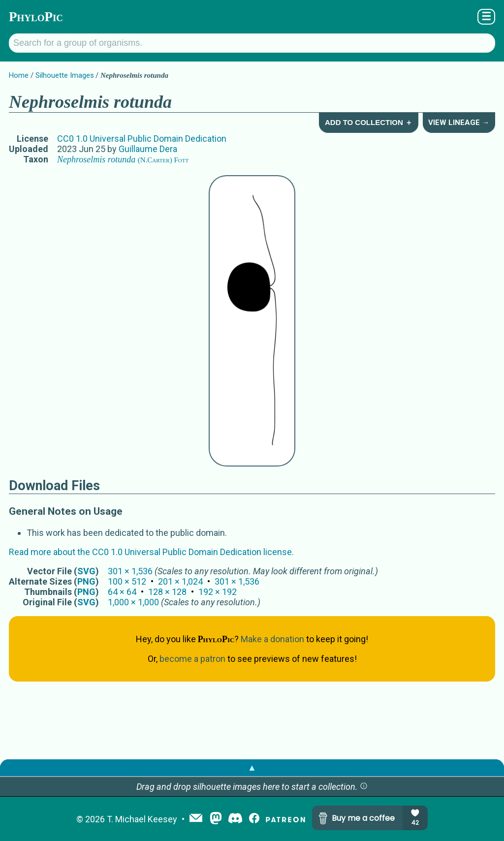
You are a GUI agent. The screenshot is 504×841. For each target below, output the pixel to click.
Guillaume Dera (148, 149)
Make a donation (272, 639)
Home (19, 75)
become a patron (192, 659)
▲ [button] (252, 767)
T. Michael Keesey (142, 819)
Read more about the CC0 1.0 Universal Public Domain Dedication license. (151, 552)
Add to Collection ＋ (369, 122)
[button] (364, 787)
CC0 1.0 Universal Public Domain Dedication (142, 139)
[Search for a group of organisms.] (252, 43)
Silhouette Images (65, 75)
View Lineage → (459, 123)
